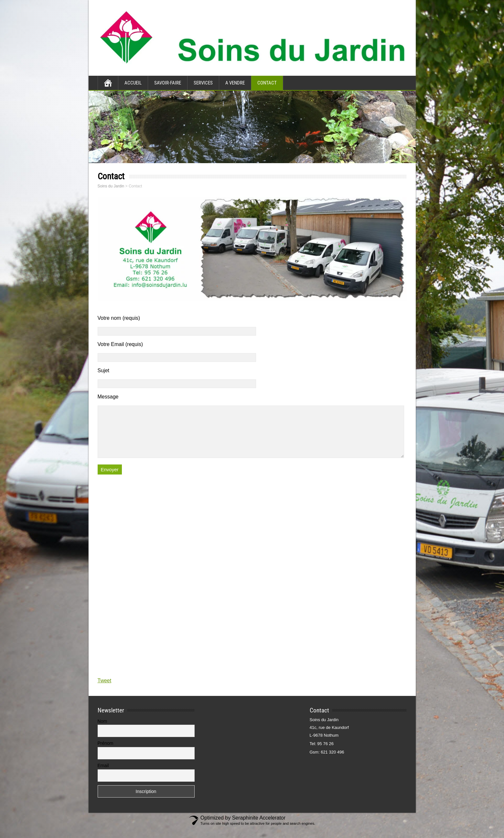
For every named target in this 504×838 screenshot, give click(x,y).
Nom (102, 731)
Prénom (106, 753)
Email (103, 775)
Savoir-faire (168, 83)
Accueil (133, 83)
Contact (267, 83)
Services (203, 83)
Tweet (105, 690)
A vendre (235, 83)
